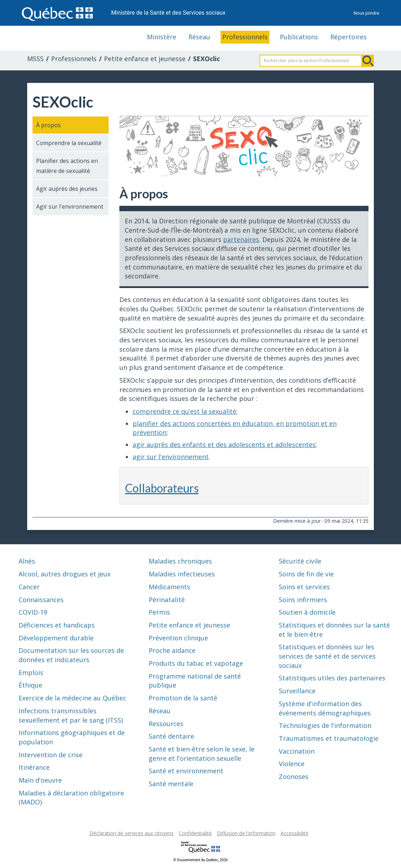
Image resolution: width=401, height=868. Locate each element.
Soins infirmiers (303, 600)
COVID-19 (33, 612)
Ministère (162, 37)
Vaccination (297, 751)
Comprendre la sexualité (69, 143)
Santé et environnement (186, 771)
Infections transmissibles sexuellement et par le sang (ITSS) (71, 715)
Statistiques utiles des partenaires (332, 678)
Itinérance (34, 767)
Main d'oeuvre (40, 780)
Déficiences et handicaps (57, 625)
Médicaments (169, 587)
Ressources (166, 724)
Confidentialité (195, 833)
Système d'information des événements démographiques (325, 708)
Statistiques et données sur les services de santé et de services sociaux (327, 656)
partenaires (241, 239)
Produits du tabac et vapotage (196, 663)
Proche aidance (172, 650)
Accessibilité (294, 833)
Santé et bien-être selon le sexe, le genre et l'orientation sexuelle (202, 754)
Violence (292, 764)
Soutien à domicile (307, 612)
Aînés (27, 561)
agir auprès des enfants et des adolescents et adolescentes (224, 445)
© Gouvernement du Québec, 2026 (200, 860)
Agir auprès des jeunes (67, 189)
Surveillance (297, 691)
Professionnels (245, 37)
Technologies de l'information (325, 725)
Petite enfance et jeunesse (145, 59)
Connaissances (41, 600)
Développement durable (56, 638)
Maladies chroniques (180, 561)
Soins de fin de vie (306, 574)
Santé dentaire (171, 736)
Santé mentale (171, 784)
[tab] (244, 485)
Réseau (199, 37)
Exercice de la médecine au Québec (72, 698)
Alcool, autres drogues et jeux (65, 574)
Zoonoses (294, 777)
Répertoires (348, 37)
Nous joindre (366, 13)
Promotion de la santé (183, 698)
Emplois (31, 673)
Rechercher (368, 61)
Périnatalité (167, 600)
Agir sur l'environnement (70, 207)
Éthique (30, 685)
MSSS (35, 59)
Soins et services (304, 587)
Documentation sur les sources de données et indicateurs (71, 655)
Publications (299, 37)
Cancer (29, 587)
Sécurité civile (300, 561)
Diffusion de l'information (246, 833)
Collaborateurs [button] (162, 488)
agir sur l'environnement (171, 457)
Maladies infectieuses (182, 574)
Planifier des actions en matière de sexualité (67, 166)
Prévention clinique (178, 638)
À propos (48, 125)
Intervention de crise (51, 755)
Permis (159, 612)
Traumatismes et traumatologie (329, 738)
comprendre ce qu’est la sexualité (184, 411)
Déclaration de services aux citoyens (132, 833)
